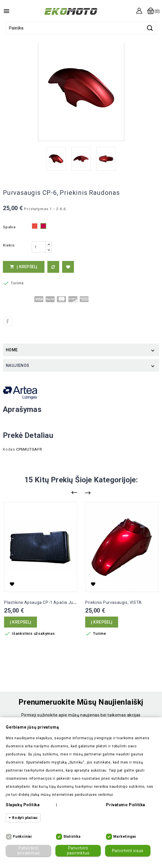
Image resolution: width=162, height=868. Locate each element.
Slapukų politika (23, 805)
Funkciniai (22, 837)
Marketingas (125, 837)
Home (12, 350)
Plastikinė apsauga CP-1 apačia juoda (42, 602)
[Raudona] (35, 227)
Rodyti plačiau (25, 818)
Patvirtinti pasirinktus (78, 851)
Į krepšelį (24, 267)
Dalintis (8, 321)
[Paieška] (81, 28)
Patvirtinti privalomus (28, 851)
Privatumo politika (126, 805)
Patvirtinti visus (128, 851)
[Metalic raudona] (43, 227)
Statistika (72, 837)
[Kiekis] (39, 247)
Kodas (9, 449)
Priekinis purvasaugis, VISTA (113, 602)
